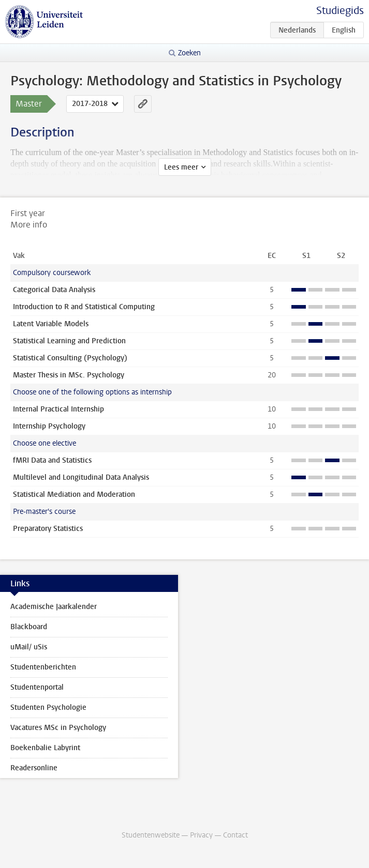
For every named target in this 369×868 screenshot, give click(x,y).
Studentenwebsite (151, 835)
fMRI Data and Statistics (52, 460)
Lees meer (181, 167)
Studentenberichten (43, 667)
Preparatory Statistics (48, 529)
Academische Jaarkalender (54, 607)
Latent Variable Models (51, 324)
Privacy (201, 835)
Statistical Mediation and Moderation (74, 494)
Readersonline (34, 768)
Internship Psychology (49, 426)
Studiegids (340, 11)
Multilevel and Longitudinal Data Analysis (81, 477)
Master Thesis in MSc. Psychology (69, 375)
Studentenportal (37, 687)
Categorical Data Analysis (54, 290)
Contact (235, 835)
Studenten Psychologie (48, 707)
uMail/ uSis (29, 647)
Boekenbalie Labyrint (45, 748)
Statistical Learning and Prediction (69, 341)
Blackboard (29, 627)
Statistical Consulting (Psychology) (70, 358)
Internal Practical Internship (58, 409)
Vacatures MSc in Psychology (58, 728)
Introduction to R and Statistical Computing (84, 307)
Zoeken (189, 53)
